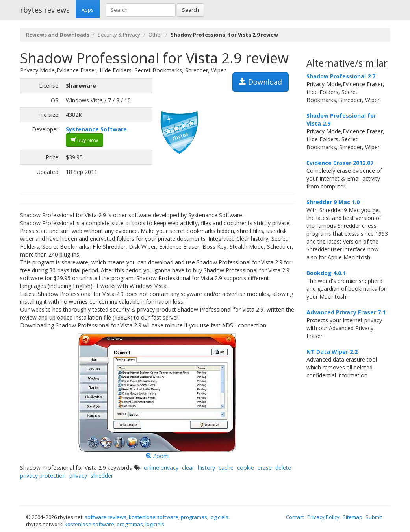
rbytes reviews (45, 10)
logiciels (219, 517)
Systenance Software (96, 129)
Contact (295, 517)
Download (261, 82)
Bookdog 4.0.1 (326, 273)
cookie (246, 468)
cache (226, 468)
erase (265, 468)
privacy (78, 476)
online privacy (161, 468)
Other (155, 35)
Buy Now (84, 140)
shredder (102, 476)
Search (190, 10)
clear (188, 468)
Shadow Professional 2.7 (341, 76)
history (206, 468)
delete (283, 468)
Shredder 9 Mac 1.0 (333, 202)
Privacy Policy (323, 517)
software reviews (106, 517)
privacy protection (43, 476)
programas (194, 517)
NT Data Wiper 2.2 (332, 352)
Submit (374, 517)
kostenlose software (154, 517)
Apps (88, 10)
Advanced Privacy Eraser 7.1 (346, 312)
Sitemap (352, 517)
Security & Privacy (119, 35)
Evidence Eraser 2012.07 (340, 163)
